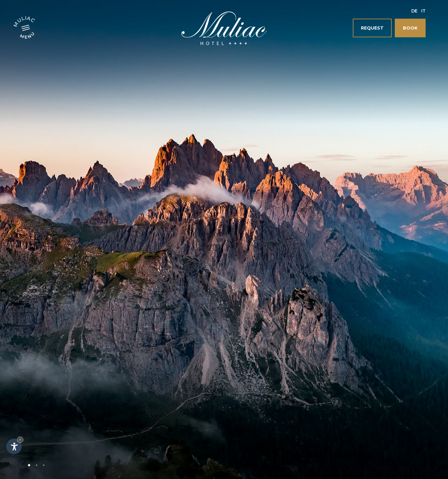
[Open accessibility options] (14, 446)
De (414, 11)
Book (410, 28)
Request (372, 28)
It (423, 11)
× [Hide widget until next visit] (20, 440)
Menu (28, 35)
